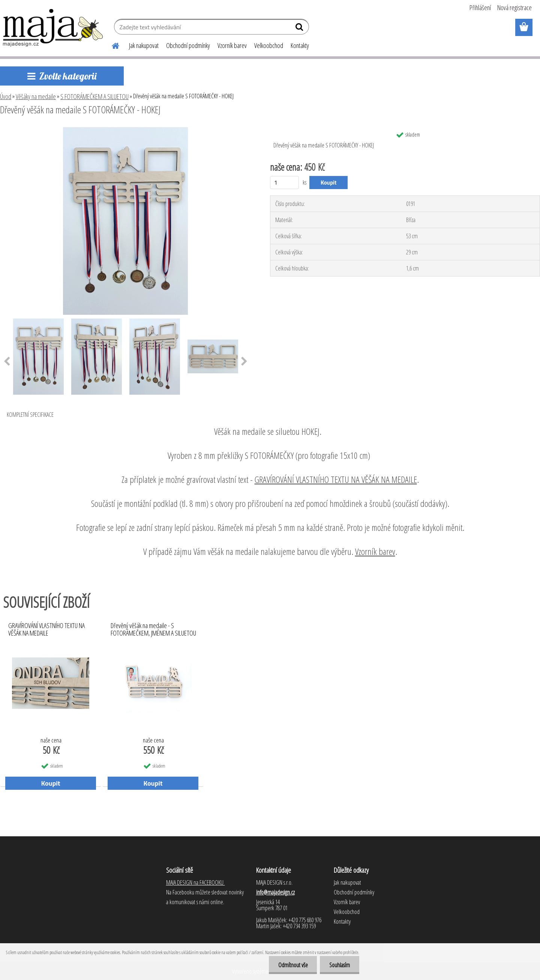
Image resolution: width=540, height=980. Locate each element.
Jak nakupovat (144, 45)
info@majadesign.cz (275, 892)
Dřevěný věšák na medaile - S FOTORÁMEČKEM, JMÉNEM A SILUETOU (153, 630)
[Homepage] (111, 45)
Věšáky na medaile (36, 96)
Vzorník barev (232, 45)
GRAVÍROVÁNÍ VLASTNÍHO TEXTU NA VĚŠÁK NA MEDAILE (336, 479)
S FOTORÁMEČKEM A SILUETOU (94, 96)
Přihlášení (480, 8)
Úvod (6, 96)
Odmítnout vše (293, 965)
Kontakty (300, 45)
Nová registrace (514, 8)
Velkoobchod (269, 45)
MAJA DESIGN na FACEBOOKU (196, 882)
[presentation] (244, 362)
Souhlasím (340, 965)
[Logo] (53, 28)
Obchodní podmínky (188, 45)
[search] (300, 29)
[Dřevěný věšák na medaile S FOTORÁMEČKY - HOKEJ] (125, 130)
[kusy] (284, 183)
